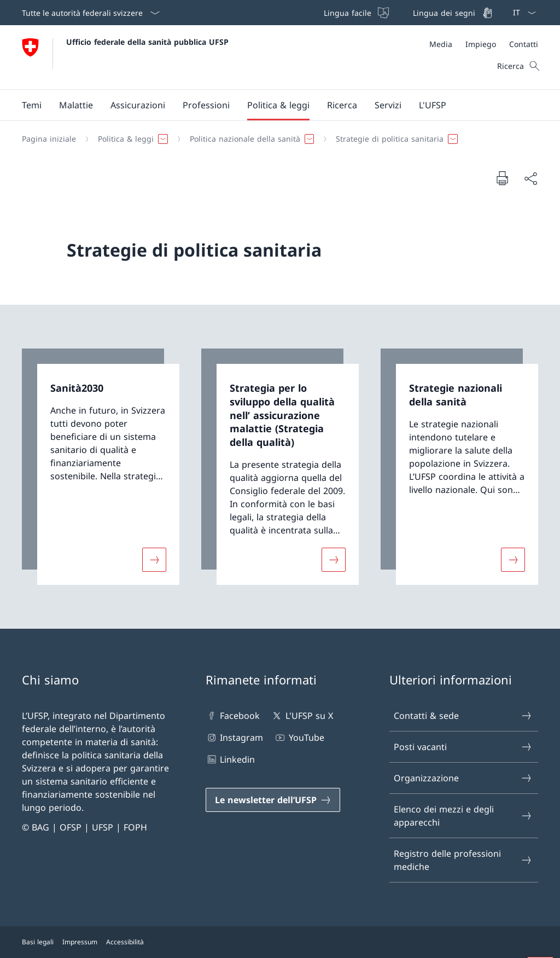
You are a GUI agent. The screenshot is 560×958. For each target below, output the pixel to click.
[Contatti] (524, 44)
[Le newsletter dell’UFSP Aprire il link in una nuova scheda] (273, 800)
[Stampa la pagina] (502, 178)
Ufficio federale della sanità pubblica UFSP (147, 42)
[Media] (441, 44)
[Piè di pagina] (280, 942)
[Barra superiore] (407, 13)
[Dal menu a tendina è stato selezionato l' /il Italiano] (521, 13)
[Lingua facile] (355, 13)
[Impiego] (481, 44)
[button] (32, 105)
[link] (101, 467)
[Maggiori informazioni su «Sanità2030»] (154, 559)
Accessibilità (125, 942)
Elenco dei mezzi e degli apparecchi (463, 816)
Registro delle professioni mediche (463, 860)
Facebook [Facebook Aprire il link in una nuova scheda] (233, 716)
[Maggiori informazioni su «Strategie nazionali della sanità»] (513, 559)
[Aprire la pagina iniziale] (125, 57)
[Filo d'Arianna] (276, 139)
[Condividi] (530, 178)
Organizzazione (463, 778)
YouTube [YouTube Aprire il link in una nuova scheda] (299, 738)
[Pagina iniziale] (49, 139)
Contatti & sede (463, 716)
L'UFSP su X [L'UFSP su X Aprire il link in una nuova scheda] (302, 716)
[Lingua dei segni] (452, 13)
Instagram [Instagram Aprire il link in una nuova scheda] (234, 738)
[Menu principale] (271, 105)
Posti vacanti (463, 747)
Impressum (80, 942)
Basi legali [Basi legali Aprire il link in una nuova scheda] (38, 942)
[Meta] (484, 44)
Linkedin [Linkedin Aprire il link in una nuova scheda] (230, 759)
